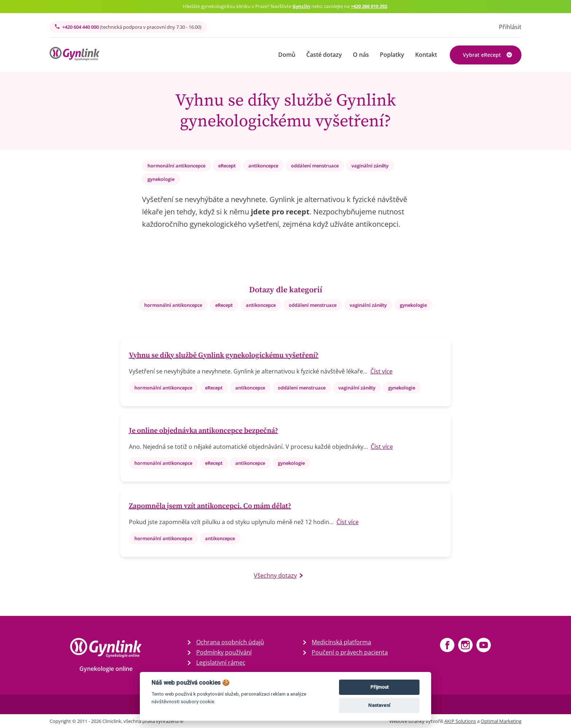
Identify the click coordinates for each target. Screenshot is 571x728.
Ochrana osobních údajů (230, 642)
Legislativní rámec (221, 662)
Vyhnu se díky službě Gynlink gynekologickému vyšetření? (224, 355)
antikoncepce (263, 166)
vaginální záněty (370, 166)
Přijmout (379, 687)
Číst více (381, 371)
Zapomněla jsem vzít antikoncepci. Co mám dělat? (210, 506)
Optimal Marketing (501, 721)
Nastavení (379, 705)
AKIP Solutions (460, 721)
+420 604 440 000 (128, 27)
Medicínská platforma (341, 642)
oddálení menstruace (315, 166)
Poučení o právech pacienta (350, 652)
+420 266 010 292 (369, 6)
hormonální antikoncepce (176, 166)
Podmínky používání (224, 652)
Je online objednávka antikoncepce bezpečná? (204, 431)
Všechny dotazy (278, 575)
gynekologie (161, 179)
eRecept (227, 166)
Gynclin (301, 6)
